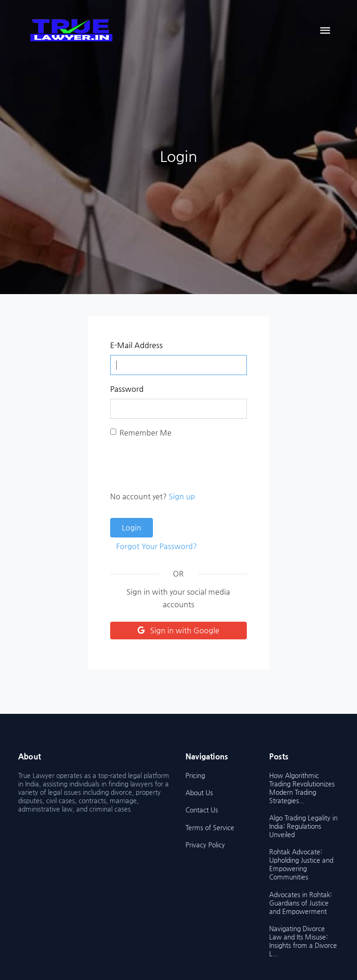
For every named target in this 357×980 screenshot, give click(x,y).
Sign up (182, 496)
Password (127, 389)
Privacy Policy (205, 845)
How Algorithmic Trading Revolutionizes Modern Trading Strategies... (302, 788)
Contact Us (202, 810)
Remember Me (145, 433)
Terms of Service (210, 827)
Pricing (195, 775)
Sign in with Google (178, 630)
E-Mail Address (136, 345)
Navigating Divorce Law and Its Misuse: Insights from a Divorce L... (303, 941)
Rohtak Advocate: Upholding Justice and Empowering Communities (301, 864)
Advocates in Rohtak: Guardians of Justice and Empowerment (301, 903)
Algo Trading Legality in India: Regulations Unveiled (303, 826)
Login (132, 527)
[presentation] (181, 464)
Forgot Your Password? (157, 546)
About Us (199, 792)
